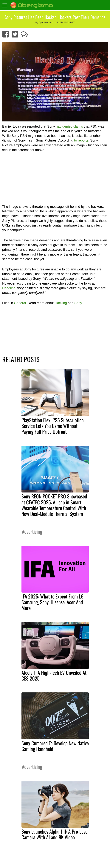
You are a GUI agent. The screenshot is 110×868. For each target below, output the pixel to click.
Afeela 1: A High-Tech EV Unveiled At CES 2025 (54, 675)
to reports (81, 140)
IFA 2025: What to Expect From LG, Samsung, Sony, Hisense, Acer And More (53, 602)
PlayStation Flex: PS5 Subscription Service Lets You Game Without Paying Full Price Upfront (53, 426)
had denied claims (69, 126)
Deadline (9, 288)
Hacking (61, 303)
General (20, 303)
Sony (78, 303)
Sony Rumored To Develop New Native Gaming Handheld (55, 746)
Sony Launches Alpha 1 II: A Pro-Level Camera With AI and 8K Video (55, 834)
